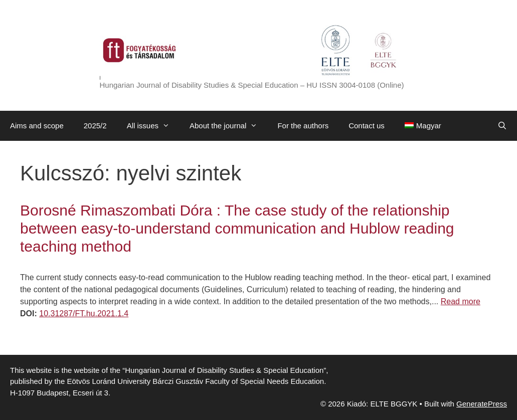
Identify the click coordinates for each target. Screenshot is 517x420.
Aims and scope (37, 126)
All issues (153, 126)
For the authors (303, 126)
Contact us (367, 126)
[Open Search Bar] (502, 126)
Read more (461, 301)
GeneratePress (482, 404)
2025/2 (95, 126)
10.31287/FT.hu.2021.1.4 (84, 313)
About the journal (228, 126)
